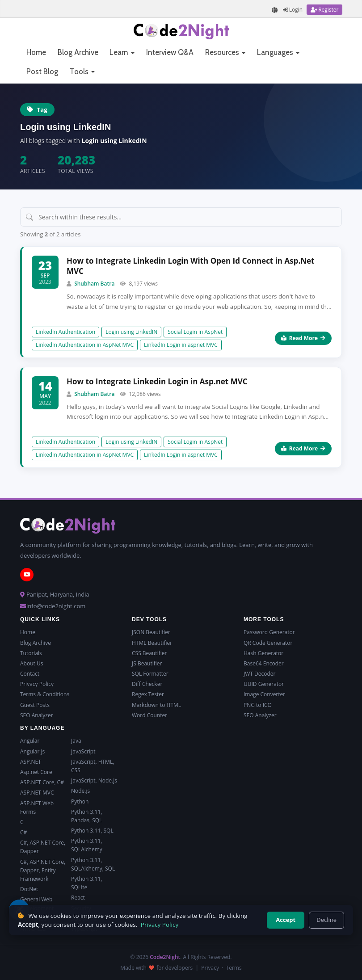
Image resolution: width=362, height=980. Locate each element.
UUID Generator (264, 684)
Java (76, 741)
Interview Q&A (170, 52)
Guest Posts (35, 705)
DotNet (29, 889)
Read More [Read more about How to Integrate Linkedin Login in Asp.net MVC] (303, 448)
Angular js (32, 751)
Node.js (80, 791)
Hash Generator (263, 653)
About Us (32, 663)
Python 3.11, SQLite (86, 883)
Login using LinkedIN (131, 332)
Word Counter (149, 715)
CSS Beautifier (149, 653)
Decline (326, 920)
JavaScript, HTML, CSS (93, 766)
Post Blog (42, 72)
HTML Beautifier (152, 643)
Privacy (210, 968)
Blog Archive (78, 52)
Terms (234, 968)
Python (80, 801)
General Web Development (37, 904)
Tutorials (31, 653)
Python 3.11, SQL (92, 831)
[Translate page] (275, 10)
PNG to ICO (258, 705)
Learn (122, 52)
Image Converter (264, 694)
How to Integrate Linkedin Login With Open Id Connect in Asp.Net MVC (190, 266)
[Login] (293, 10)
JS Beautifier (147, 663)
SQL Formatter (150, 674)
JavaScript (83, 751)
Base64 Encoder (264, 663)
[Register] (324, 10)
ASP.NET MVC (37, 793)
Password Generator (269, 632)
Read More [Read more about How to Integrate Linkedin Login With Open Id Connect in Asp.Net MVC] (303, 338)
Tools (82, 72)
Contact (30, 674)
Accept (286, 920)
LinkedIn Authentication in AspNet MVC (85, 345)
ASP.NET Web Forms (37, 808)
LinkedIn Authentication (65, 332)
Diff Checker (147, 684)
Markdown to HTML (156, 705)
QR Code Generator (268, 643)
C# (23, 832)
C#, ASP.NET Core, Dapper (43, 847)
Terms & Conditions (45, 694)
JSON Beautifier (151, 632)
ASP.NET (31, 762)
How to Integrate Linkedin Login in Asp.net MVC (157, 381)
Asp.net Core (36, 772)
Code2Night (165, 957)
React (78, 898)
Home (36, 52)
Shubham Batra (94, 284)
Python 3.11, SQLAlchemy (87, 845)
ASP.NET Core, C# (42, 782)
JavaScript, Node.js (94, 780)
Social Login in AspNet (195, 332)
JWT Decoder (259, 674)
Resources (225, 52)
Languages (278, 52)
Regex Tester (148, 694)
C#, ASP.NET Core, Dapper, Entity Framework (43, 870)
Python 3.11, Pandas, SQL (86, 816)
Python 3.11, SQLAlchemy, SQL (93, 864)
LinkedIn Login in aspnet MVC (181, 345)
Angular (30, 741)
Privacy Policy (37, 684)
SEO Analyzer (37, 715)
